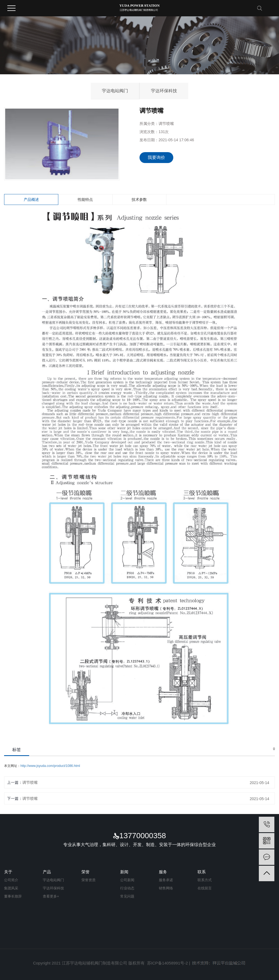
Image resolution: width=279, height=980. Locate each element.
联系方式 (205, 880)
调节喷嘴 (30, 782)
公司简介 (11, 880)
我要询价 (156, 157)
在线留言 (205, 888)
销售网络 (166, 888)
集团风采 (11, 888)
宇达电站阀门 (115, 91)
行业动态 (127, 888)
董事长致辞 (13, 896)
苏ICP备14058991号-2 (168, 963)
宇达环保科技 (164, 91)
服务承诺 (166, 880)
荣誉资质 (89, 880)
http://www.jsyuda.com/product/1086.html (50, 766)
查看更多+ (51, 896)
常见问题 (127, 896)
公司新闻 (127, 880)
